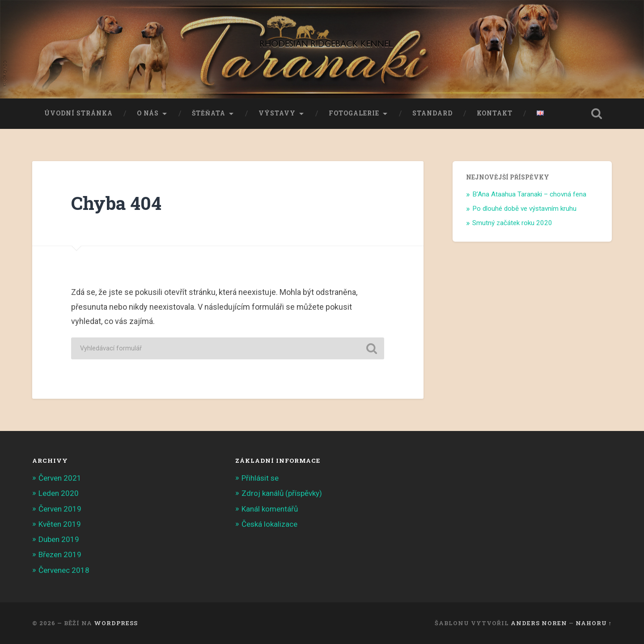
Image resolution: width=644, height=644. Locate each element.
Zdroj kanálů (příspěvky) (282, 493)
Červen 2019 (60, 509)
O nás (148, 113)
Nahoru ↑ (594, 623)
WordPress (116, 623)
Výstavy (277, 113)
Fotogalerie (354, 113)
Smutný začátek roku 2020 (512, 223)
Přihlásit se (260, 478)
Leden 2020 (59, 493)
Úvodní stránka (78, 113)
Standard (432, 113)
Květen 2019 (60, 524)
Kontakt (495, 113)
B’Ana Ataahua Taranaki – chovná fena (529, 194)
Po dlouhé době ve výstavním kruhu (524, 209)
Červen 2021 (60, 478)
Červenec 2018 (64, 570)
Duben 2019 (59, 539)
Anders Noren (539, 623)
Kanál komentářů (270, 509)
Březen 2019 (60, 554)
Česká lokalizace (269, 524)
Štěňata (209, 113)
